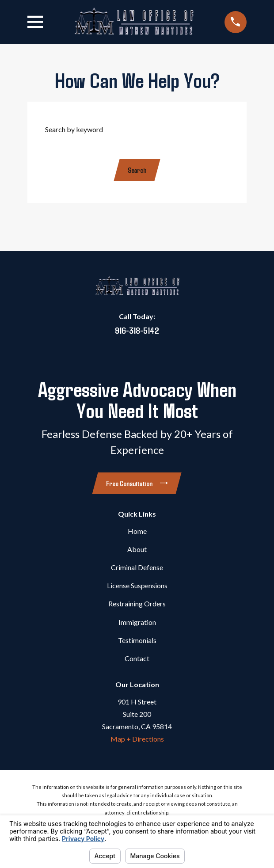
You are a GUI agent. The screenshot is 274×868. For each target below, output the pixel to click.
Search (137, 170)
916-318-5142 (137, 330)
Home (137, 531)
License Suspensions (137, 585)
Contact (137, 658)
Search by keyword (74, 129)
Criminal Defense (137, 567)
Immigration (137, 622)
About (137, 549)
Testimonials (137, 640)
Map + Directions (137, 739)
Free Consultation (137, 483)
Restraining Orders (137, 603)
